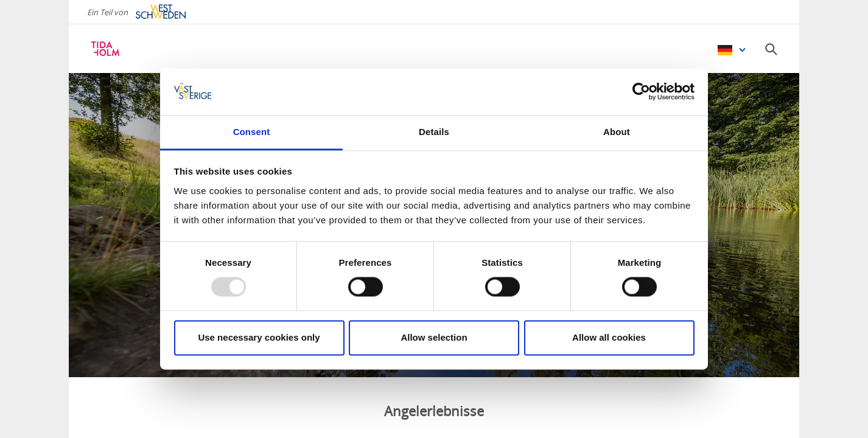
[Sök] (771, 49)
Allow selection (434, 337)
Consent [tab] (252, 132)
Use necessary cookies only (259, 337)
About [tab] (617, 132)
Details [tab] (434, 132)
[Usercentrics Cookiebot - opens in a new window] (641, 92)
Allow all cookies (609, 337)
